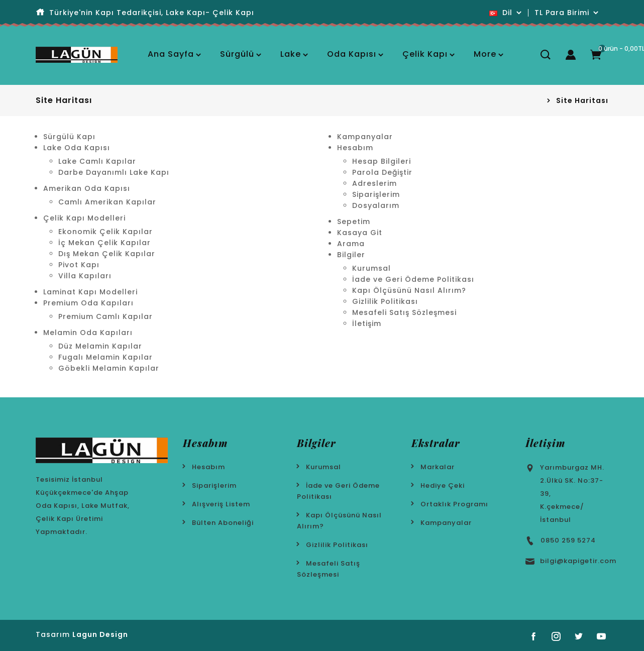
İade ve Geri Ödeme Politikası (413, 279)
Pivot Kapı (79, 265)
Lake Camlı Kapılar (97, 161)
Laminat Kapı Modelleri (90, 292)
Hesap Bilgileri (382, 161)
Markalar (438, 467)
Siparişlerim (376, 194)
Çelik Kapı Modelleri (84, 218)
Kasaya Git (360, 233)
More (485, 54)
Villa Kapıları (85, 276)
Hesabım (355, 148)
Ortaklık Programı (454, 504)
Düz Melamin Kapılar (100, 346)
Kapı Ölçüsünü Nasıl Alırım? (409, 290)
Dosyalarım (376, 205)
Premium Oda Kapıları (88, 303)
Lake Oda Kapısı (77, 148)
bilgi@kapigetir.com (578, 561)
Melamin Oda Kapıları (88, 333)
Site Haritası (582, 100)
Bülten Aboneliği (223, 523)
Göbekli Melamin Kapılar (109, 368)
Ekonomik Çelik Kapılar (105, 232)
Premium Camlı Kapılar (105, 316)
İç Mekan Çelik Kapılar (104, 243)
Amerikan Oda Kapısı (87, 188)
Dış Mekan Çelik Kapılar (107, 254)
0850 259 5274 (568, 540)
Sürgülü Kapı (69, 137)
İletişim (367, 323)
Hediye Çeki (443, 485)
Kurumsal (371, 268)
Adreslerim (374, 183)
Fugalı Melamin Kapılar (105, 357)
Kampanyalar (365, 137)
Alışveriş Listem (221, 504)
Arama (351, 244)
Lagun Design (100, 634)
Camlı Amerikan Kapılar (107, 202)
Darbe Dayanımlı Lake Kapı (114, 172)
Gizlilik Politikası (385, 301)
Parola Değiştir (382, 172)
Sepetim (354, 222)
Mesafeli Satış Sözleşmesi (404, 312)
